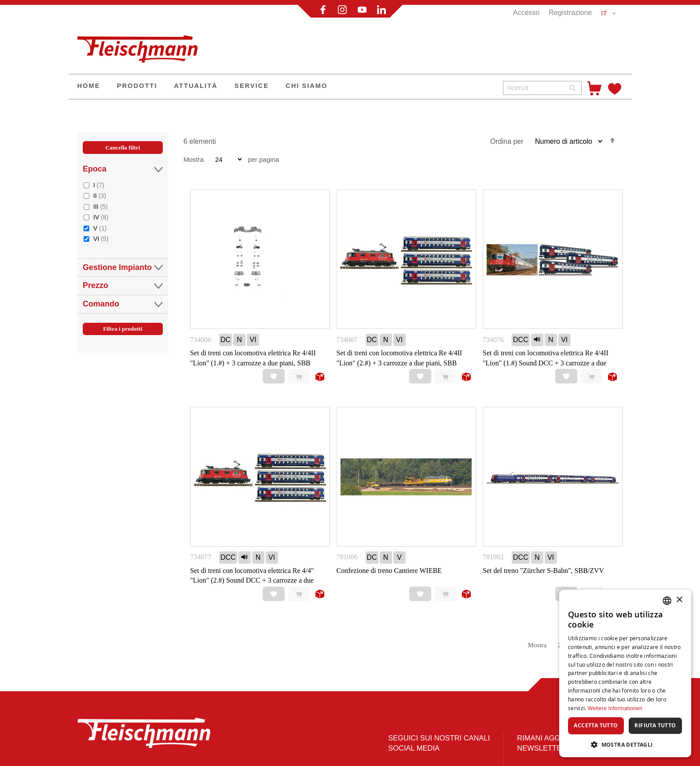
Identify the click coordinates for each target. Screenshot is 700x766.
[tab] (123, 248)
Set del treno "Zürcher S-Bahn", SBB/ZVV (543, 571)
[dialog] (625, 673)
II (100, 195)
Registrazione (570, 13)
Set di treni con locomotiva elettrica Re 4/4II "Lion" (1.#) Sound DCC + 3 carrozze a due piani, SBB (546, 363)
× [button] (679, 600)
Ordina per (507, 141)
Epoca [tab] (123, 169)
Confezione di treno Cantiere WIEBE (389, 571)
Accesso (526, 13)
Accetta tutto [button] (596, 725)
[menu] (282, 87)
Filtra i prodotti (123, 329)
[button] (610, 13)
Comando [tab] (123, 304)
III (101, 206)
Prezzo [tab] (123, 286)
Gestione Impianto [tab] (123, 268)
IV (101, 217)
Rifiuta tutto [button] (655, 725)
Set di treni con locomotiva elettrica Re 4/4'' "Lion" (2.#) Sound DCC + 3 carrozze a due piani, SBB (252, 581)
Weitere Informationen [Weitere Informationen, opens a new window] (615, 708)
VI (101, 239)
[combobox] (542, 88)
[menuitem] (89, 87)
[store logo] (141, 45)
